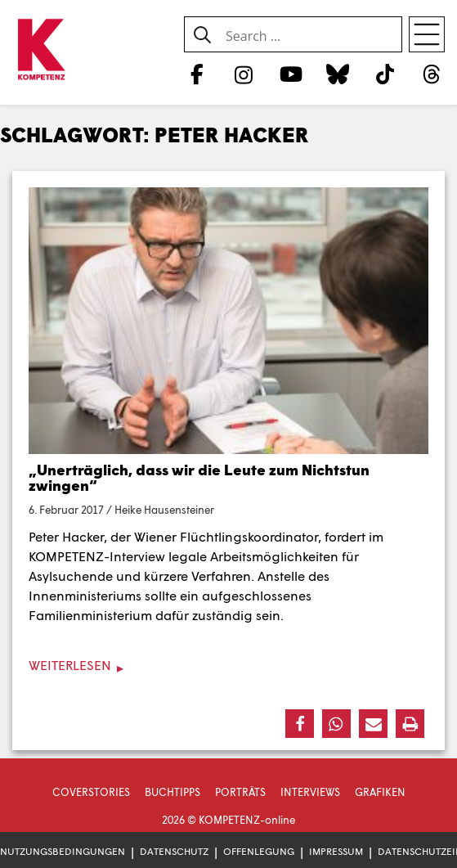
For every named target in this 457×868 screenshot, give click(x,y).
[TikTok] (385, 74)
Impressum (336, 851)
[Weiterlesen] (228, 666)
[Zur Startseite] (41, 50)
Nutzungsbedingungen (63, 851)
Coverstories (91, 792)
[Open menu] (427, 34)
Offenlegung (259, 851)
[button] (300, 724)
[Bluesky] (338, 74)
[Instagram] (244, 74)
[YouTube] (291, 74)
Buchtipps (172, 792)
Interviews (310, 792)
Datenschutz (174, 851)
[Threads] (432, 74)
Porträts (240, 792)
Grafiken (380, 792)
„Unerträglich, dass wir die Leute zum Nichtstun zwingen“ (199, 478)
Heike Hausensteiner (164, 510)
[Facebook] (197, 74)
